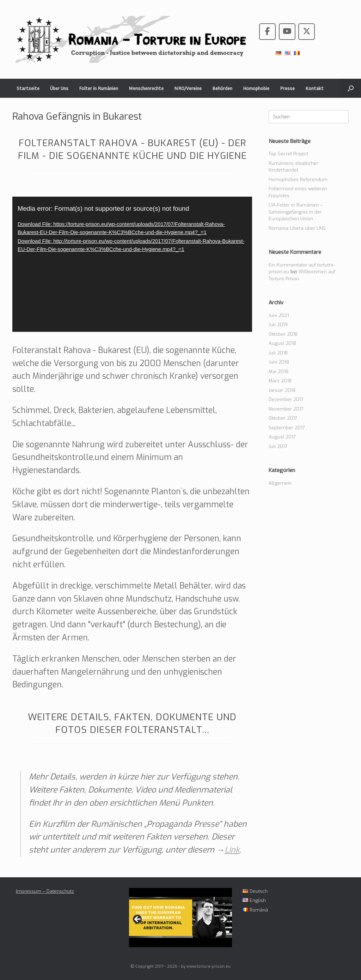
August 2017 (282, 437)
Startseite (28, 88)
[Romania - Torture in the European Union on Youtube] (287, 32)
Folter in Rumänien (99, 88)
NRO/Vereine (188, 88)
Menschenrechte (146, 88)
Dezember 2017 (286, 399)
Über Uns (59, 88)
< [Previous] (138, 920)
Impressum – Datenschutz (45, 891)
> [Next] (223, 920)
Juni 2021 (279, 315)
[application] (132, 264)
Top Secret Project (288, 154)
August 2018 (282, 343)
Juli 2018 (278, 353)
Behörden (222, 88)
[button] (351, 88)
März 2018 (280, 381)
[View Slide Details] (180, 918)
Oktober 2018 (283, 334)
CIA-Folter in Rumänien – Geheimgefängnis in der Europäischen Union (296, 212)
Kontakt (314, 88)
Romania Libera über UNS (297, 228)
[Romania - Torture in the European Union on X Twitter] (307, 32)
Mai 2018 (279, 372)
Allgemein (280, 483)
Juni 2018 (279, 362)
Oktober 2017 (283, 418)
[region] (180, 921)
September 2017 (287, 428)
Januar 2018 (282, 390)
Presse (287, 88)
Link (232, 850)
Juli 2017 (278, 446)
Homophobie (256, 88)
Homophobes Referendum (298, 180)
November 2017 (286, 409)
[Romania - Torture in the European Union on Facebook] (267, 32)
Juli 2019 (278, 325)
